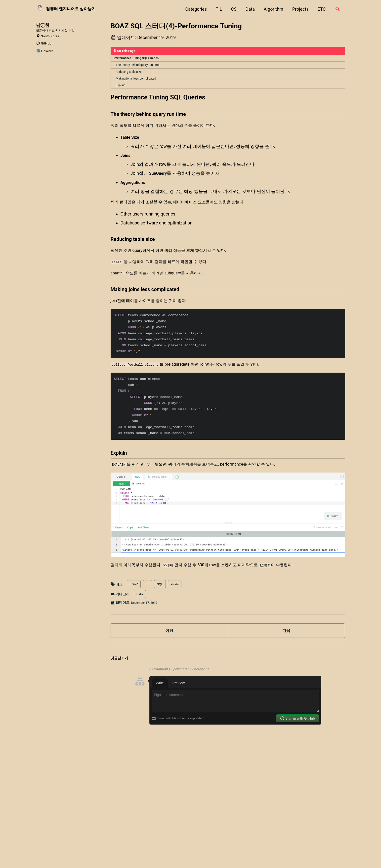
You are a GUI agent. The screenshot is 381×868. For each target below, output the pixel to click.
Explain (121, 87)
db (148, 607)
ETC (320, 9)
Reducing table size (130, 73)
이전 (169, 654)
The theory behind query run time (139, 66)
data (140, 617)
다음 (286, 654)
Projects (299, 9)
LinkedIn (45, 58)
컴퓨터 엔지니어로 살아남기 (75, 9)
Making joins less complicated (137, 80)
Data (249, 9)
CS (232, 9)
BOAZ (134, 607)
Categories (195, 9)
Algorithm (272, 9)
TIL (217, 9)
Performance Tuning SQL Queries (137, 59)
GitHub (44, 50)
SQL (160, 607)
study (175, 607)
